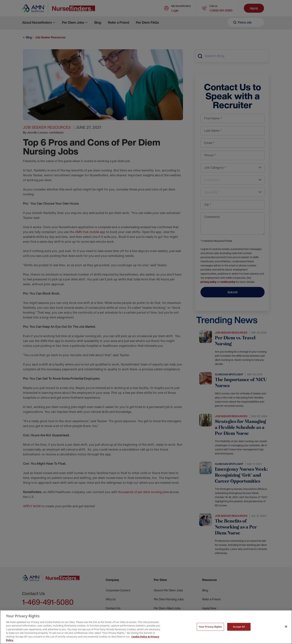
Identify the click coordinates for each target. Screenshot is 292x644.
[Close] (286, 626)
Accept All (239, 627)
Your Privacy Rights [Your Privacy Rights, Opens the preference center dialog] (210, 627)
